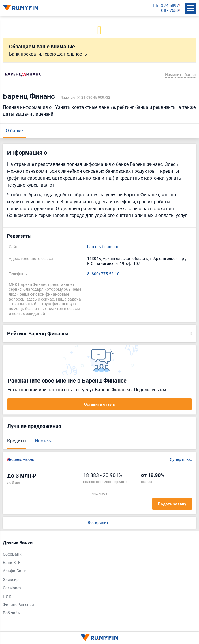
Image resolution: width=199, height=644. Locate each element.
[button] (99, 236)
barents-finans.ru (103, 247)
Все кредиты (100, 523)
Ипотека (44, 441)
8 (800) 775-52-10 (103, 274)
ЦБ (156, 6)
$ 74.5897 (170, 6)
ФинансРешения (18, 605)
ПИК (7, 596)
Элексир (11, 580)
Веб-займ (12, 613)
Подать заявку (172, 504)
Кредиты (17, 441)
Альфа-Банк (14, 571)
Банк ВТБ (12, 563)
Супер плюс (181, 460)
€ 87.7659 (170, 11)
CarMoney (12, 588)
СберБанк (12, 554)
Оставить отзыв (99, 404)
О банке (14, 130)
